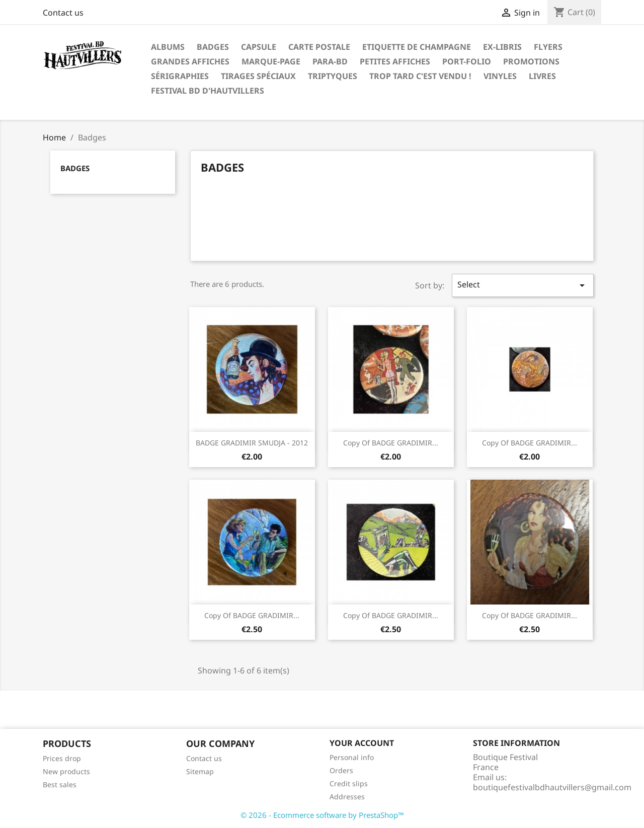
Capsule (259, 47)
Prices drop (62, 758)
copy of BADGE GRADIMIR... (391, 443)
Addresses (347, 797)
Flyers (548, 47)
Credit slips (349, 783)
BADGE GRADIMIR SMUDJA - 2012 (252, 443)
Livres (542, 76)
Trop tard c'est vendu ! (420, 76)
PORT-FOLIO (467, 61)
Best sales (60, 784)
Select (523, 285)
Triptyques (333, 76)
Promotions (531, 61)
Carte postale (319, 47)
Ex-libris (502, 47)
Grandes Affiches (190, 61)
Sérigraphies (180, 76)
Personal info (352, 757)
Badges (213, 47)
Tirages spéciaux (258, 76)
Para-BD (330, 61)
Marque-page (271, 61)
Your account (362, 743)
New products (66, 771)
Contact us (63, 13)
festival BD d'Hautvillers (208, 91)
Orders (341, 770)
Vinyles (500, 76)
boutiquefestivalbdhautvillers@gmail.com (552, 787)
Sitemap (200, 771)
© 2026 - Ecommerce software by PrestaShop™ (322, 815)
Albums (168, 47)
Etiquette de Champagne (417, 47)
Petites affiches (395, 61)
